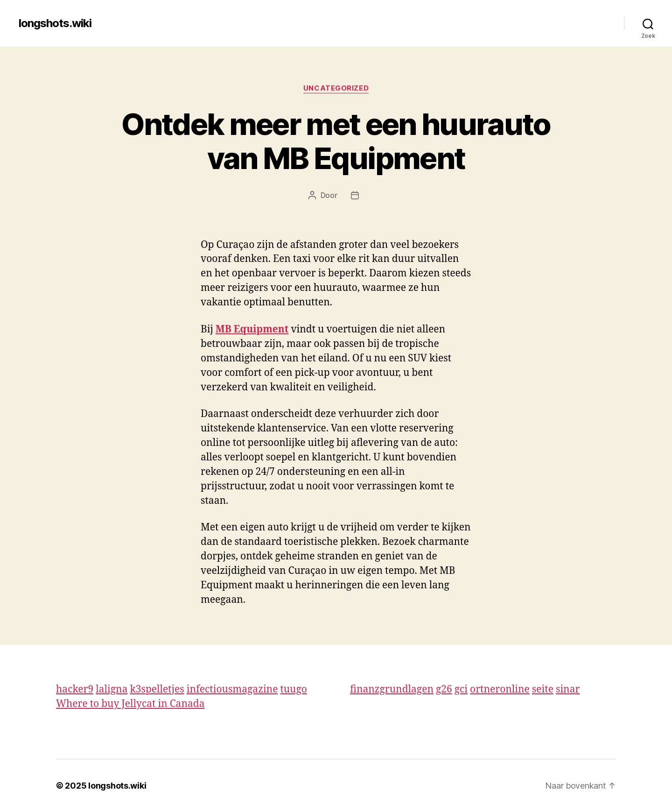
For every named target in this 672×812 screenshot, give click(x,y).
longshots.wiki (55, 23)
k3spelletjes (157, 689)
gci (461, 689)
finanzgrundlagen (392, 689)
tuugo (293, 689)
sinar (568, 689)
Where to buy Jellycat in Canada (130, 704)
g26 (444, 689)
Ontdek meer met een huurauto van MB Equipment (336, 141)
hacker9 (75, 689)
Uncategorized (336, 88)
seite (543, 689)
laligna (112, 689)
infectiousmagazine (232, 689)
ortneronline (500, 689)
